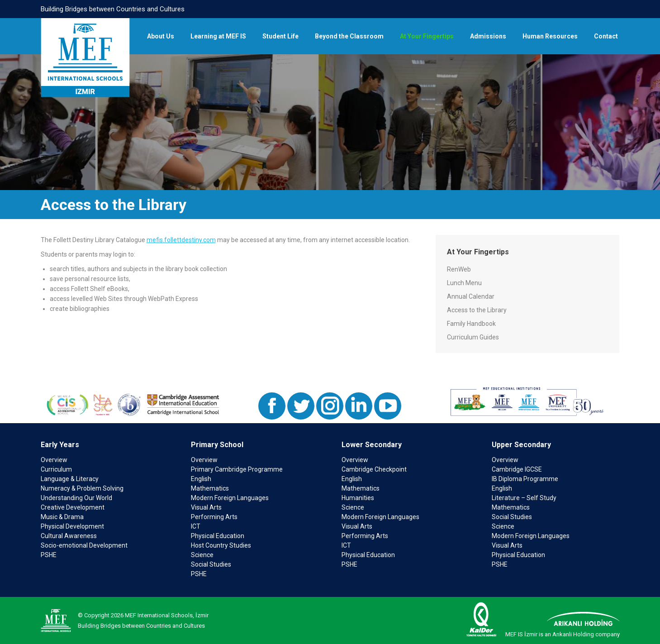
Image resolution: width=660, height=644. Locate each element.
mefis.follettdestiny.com (181, 240)
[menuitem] (161, 36)
